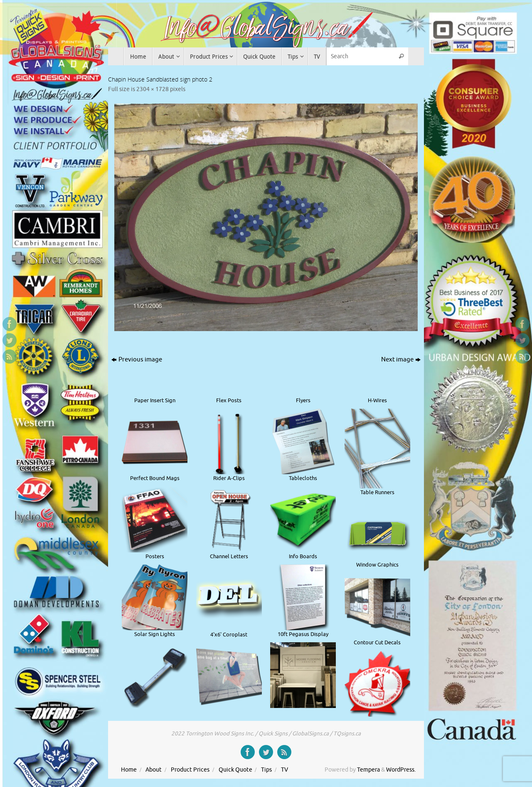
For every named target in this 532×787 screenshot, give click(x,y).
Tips (266, 770)
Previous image (137, 360)
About (154, 770)
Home (129, 770)
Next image (401, 360)
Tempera (368, 770)
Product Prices (190, 770)
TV (284, 770)
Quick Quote (235, 770)
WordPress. (401, 770)
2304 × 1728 (153, 89)
